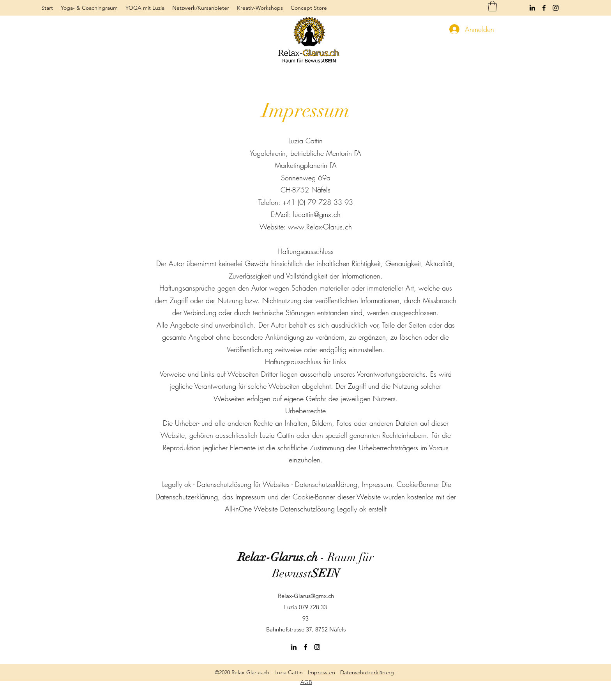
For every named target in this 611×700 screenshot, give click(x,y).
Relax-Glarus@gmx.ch (306, 596)
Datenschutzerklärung (367, 672)
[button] (492, 6)
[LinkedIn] (532, 8)
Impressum (321, 672)
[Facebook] (544, 8)
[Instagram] (556, 8)
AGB (306, 682)
